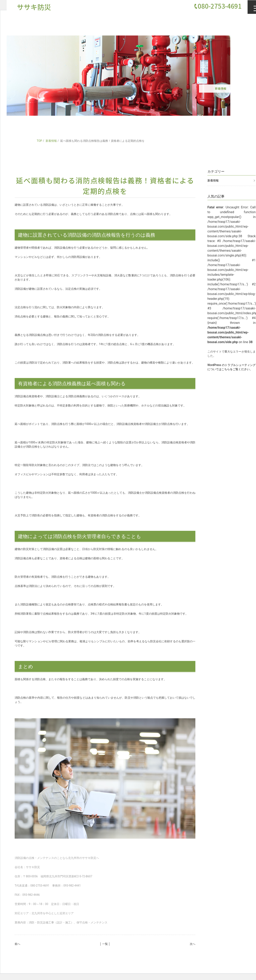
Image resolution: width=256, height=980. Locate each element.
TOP (39, 141)
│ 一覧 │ (105, 944)
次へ (193, 944)
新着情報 (51, 141)
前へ (17, 944)
